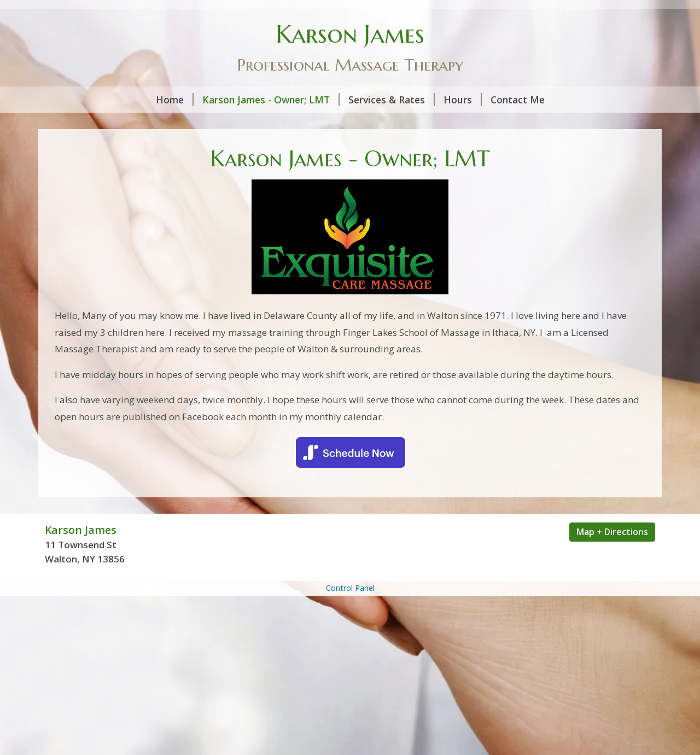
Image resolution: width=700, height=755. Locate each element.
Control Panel (350, 588)
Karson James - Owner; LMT (271, 100)
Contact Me (518, 100)
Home (175, 100)
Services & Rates (392, 100)
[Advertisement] (350, 675)
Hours (463, 100)
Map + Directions (612, 532)
